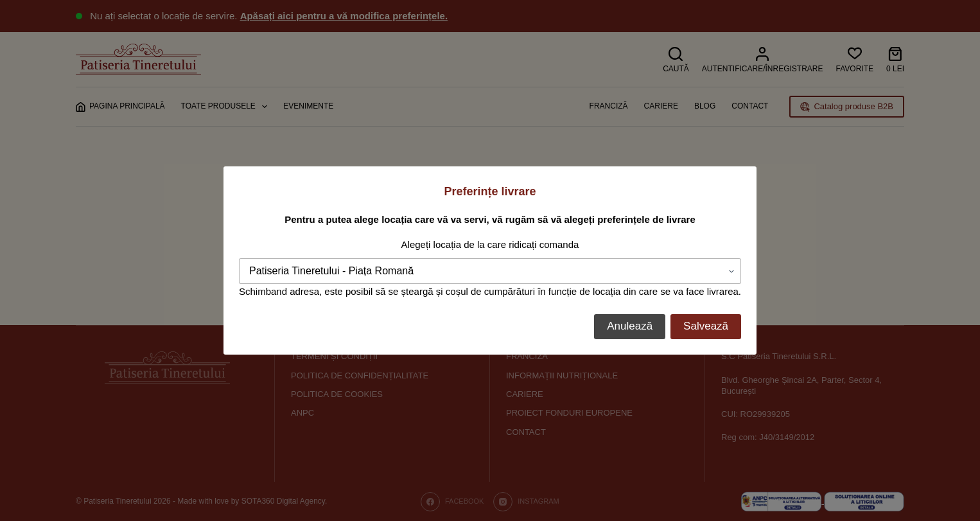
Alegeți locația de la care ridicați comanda (490, 244)
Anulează (630, 326)
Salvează (706, 326)
